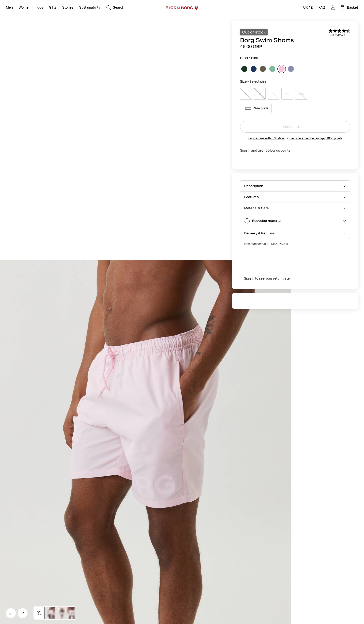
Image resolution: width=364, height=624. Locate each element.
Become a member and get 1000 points (316, 138)
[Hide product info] (146, 442)
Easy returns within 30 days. (266, 138)
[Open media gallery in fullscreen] (39, 613)
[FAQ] (322, 8)
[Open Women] (25, 8)
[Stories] (68, 8)
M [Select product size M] (260, 94)
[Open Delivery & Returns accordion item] (295, 233)
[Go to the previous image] (11, 613)
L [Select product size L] (273, 94)
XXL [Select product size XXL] (301, 94)
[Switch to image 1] (52, 613)
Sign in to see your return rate (267, 278)
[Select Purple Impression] (291, 69)
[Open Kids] (40, 8)
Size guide (257, 108)
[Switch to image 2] (62, 613)
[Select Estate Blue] (254, 69)
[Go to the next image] (23, 613)
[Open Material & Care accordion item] (295, 208)
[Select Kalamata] (263, 69)
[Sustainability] (90, 8)
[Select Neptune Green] (272, 69)
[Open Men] (9, 8)
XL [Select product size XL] (287, 94)
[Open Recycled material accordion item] (295, 221)
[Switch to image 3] (72, 613)
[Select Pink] (282, 69)
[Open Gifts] (53, 8)
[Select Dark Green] (244, 69)
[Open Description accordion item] (295, 186)
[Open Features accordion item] (295, 197)
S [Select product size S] (246, 94)
